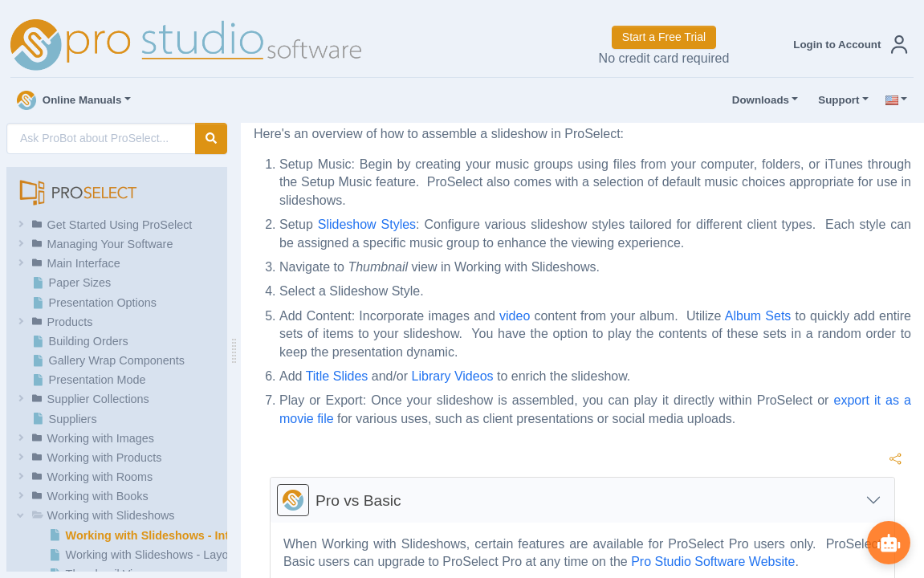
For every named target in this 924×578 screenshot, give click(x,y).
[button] (847, 45)
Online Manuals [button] (69, 100)
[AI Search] (101, 138)
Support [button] (835, 100)
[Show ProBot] (888, 542)
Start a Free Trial (664, 37)
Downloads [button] (757, 100)
